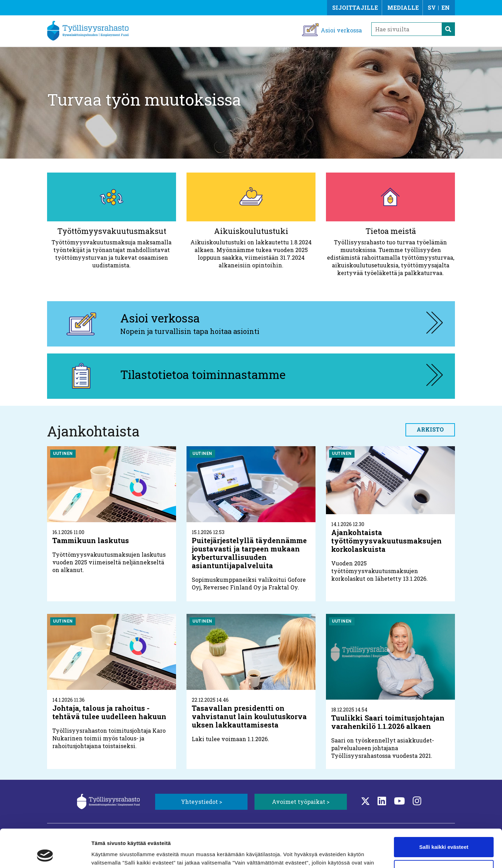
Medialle (403, 7)
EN (446, 7)
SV (432, 7)
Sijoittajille (355, 7)
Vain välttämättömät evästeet (444, 834)
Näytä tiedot (107, 854)
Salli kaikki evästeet (444, 811)
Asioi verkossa (341, 30)
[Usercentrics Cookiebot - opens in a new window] (45, 854)
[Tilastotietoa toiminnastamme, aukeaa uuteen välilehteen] (251, 376)
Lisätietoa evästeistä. (254, 835)
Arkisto (430, 429)
